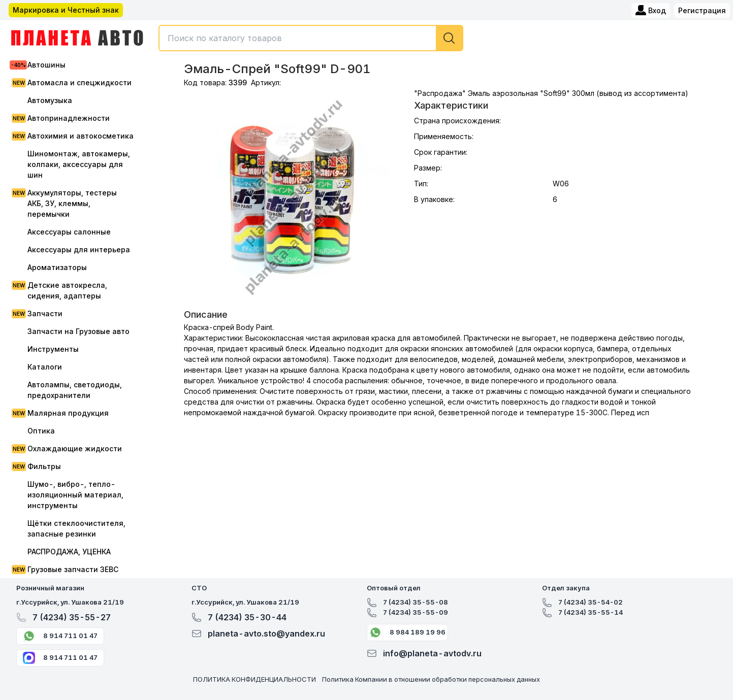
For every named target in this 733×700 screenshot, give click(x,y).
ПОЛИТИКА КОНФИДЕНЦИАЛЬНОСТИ (254, 679)
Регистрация (702, 10)
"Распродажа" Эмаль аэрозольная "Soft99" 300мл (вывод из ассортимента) (551, 93)
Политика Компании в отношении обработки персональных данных (431, 679)
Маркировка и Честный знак (66, 10)
